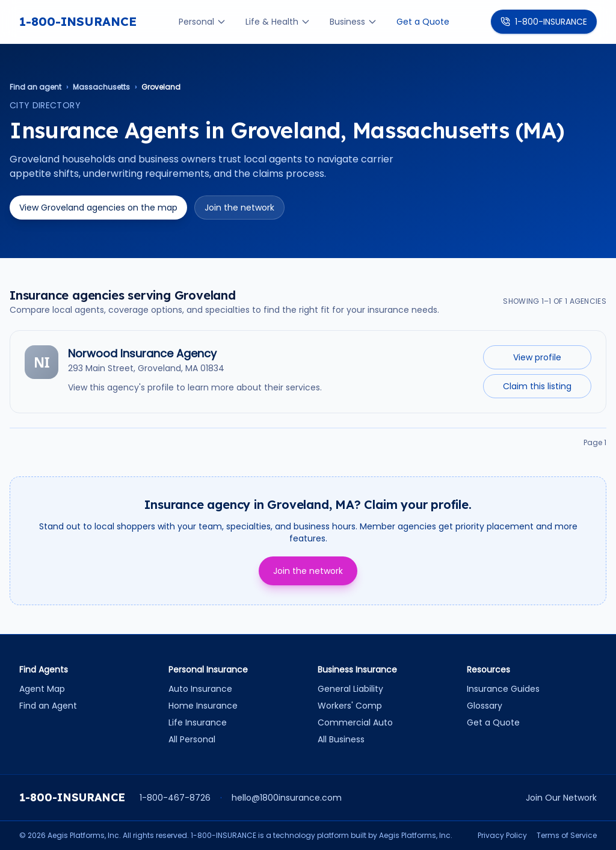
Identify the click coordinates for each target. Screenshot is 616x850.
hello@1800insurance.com (287, 798)
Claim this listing (537, 386)
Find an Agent (48, 706)
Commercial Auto (355, 722)
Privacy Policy (502, 836)
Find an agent (35, 87)
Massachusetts (101, 87)
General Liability (350, 689)
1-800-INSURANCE (78, 21)
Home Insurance (203, 706)
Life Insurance (198, 722)
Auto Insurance (200, 689)
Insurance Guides (503, 689)
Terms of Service (567, 836)
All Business (341, 739)
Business (353, 22)
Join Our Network (561, 798)
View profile (537, 357)
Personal (202, 22)
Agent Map (42, 689)
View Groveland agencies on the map (98, 208)
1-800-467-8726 (175, 798)
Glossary (485, 706)
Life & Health (278, 22)
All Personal (192, 739)
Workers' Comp (350, 706)
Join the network (239, 208)
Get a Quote (423, 22)
